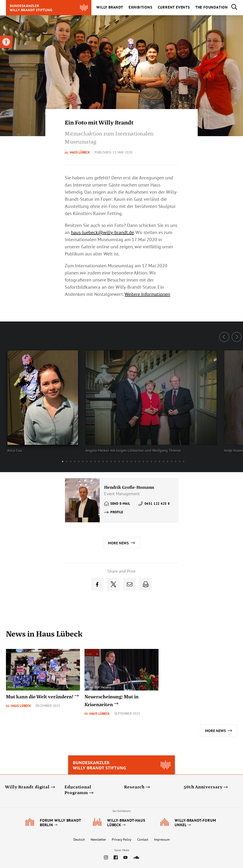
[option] (147, 397)
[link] (6, 42)
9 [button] (95, 461)
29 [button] (176, 461)
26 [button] (164, 461)
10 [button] (99, 461)
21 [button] (143, 461)
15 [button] (119, 461)
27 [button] (168, 461)
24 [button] (155, 461)
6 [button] (83, 461)
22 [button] (147, 461)
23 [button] (151, 461)
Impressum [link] (162, 839)
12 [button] (107, 461)
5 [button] (79, 461)
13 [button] (111, 461)
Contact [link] (143, 839)
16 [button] (123, 461)
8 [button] (91, 461)
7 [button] (87, 461)
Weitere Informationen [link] (147, 294)
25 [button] (159, 461)
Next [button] (237, 337)
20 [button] (139, 461)
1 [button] (63, 461)
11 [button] (103, 461)
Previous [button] (224, 337)
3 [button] (71, 461)
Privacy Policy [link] (122, 839)
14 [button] (115, 461)
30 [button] (180, 461)
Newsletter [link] (98, 839)
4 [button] (75, 461)
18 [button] (131, 461)
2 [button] (67, 461)
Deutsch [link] (79, 839)
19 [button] (135, 461)
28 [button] (172, 461)
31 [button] (184, 461)
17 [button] (127, 461)
